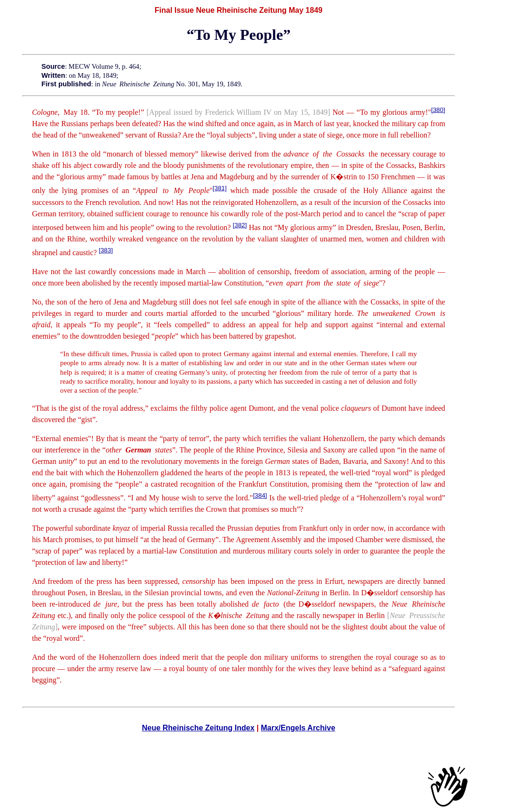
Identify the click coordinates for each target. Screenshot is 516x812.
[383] (106, 250)
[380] (438, 110)
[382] (240, 225)
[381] (220, 188)
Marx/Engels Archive (298, 728)
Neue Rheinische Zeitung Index (198, 728)
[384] (260, 495)
